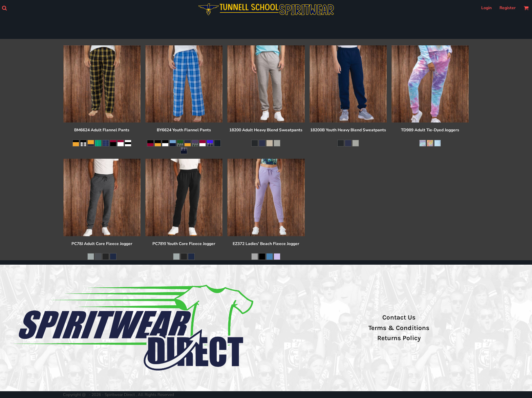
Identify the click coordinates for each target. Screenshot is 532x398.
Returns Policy (399, 338)
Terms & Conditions (399, 328)
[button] (4, 8)
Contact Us (399, 317)
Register (508, 8)
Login (486, 8)
